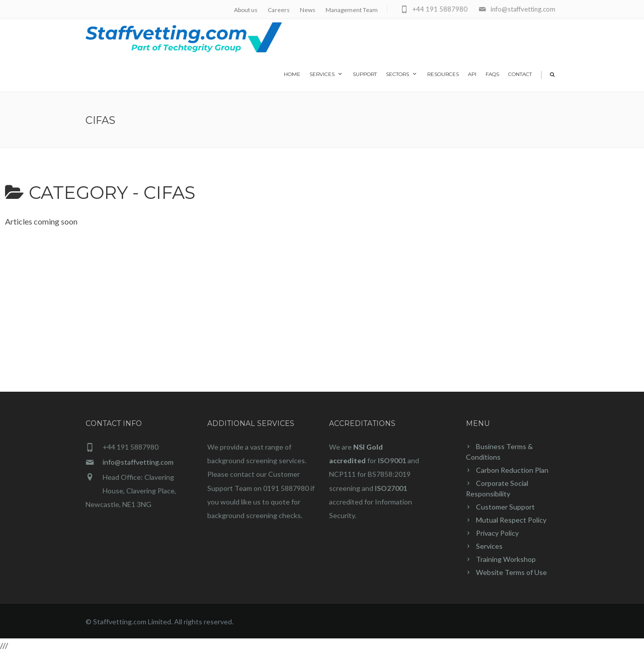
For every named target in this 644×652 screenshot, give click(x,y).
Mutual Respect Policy (511, 520)
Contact (520, 74)
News (308, 10)
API (472, 74)
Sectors (402, 74)
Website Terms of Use (511, 572)
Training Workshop (506, 559)
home (292, 74)
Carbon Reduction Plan (512, 470)
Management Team (352, 10)
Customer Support (505, 507)
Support (365, 74)
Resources (443, 74)
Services (327, 74)
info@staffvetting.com (138, 462)
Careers (279, 10)
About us (246, 10)
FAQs (492, 74)
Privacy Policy (497, 533)
